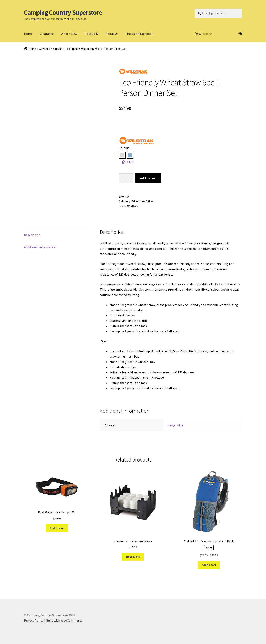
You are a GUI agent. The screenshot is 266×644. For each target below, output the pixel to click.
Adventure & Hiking (51, 49)
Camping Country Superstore (63, 12)
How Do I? (91, 34)
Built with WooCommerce (64, 620)
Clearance (47, 34)
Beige (171, 425)
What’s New (69, 34)
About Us (112, 34)
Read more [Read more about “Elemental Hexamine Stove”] (133, 557)
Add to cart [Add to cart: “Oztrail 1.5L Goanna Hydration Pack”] (209, 565)
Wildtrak (133, 206)
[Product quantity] (126, 178)
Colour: (124, 148)
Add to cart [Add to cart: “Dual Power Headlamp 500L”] (57, 528)
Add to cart (148, 178)
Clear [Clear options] (131, 162)
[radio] (122, 155)
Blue (180, 425)
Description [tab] (32, 235)
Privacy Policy (34, 620)
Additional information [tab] (40, 247)
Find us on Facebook (139, 34)
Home (28, 34)
